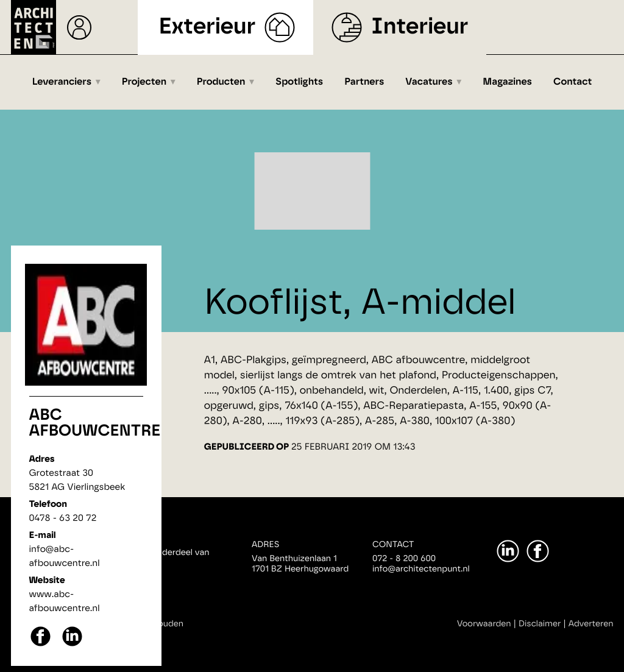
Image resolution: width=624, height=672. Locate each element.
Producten (221, 82)
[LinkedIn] (508, 551)
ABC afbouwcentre (95, 423)
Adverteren (591, 624)
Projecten (144, 82)
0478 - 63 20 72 (63, 518)
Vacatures (429, 82)
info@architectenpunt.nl (421, 569)
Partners (364, 82)
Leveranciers (62, 82)
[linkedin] (72, 645)
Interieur (420, 27)
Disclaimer (540, 624)
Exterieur (207, 27)
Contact (573, 82)
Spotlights (299, 82)
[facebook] (41, 645)
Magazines (507, 82)
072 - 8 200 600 (404, 559)
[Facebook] (538, 551)
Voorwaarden (484, 624)
